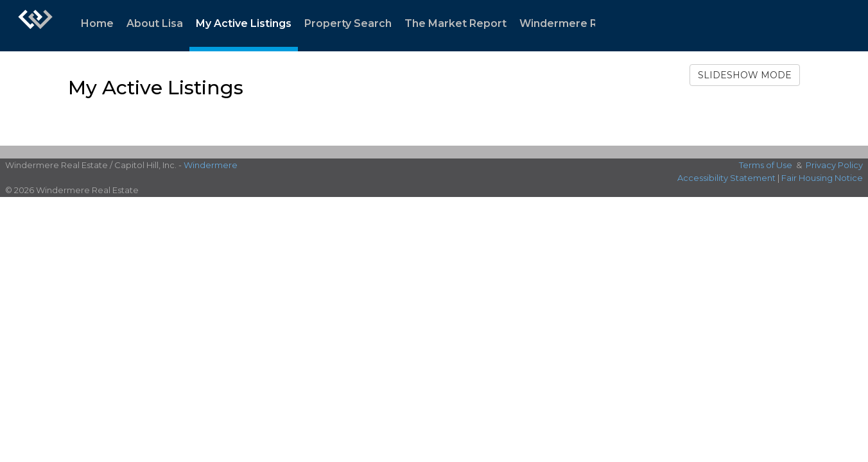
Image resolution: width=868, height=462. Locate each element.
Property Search (348, 23)
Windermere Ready (571, 23)
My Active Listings (244, 23)
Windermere (211, 165)
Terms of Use (766, 165)
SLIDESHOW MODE (745, 75)
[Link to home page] (35, 26)
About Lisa (155, 23)
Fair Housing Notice (822, 178)
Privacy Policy (834, 165)
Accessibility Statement (726, 178)
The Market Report (456, 23)
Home (97, 23)
